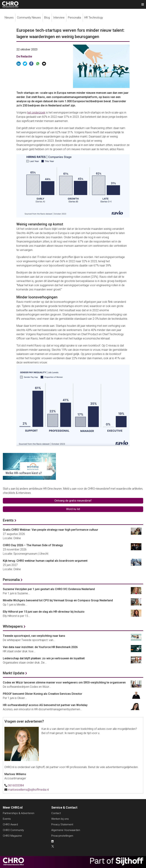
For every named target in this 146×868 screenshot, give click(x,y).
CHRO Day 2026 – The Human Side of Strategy (33, 545)
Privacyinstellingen (62, 836)
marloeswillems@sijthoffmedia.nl (28, 790)
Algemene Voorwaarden (66, 830)
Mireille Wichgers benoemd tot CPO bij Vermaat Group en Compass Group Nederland (58, 600)
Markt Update (14, 673)
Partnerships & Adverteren (19, 813)
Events (8, 520)
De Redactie (24, 56)
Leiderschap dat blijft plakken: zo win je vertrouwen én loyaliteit (44, 658)
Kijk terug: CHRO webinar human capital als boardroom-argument (45, 561)
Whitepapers (13, 626)
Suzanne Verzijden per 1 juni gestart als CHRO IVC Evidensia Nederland (49, 589)
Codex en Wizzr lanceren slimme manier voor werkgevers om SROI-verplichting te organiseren (64, 683)
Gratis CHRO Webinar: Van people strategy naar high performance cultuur (50, 530)
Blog (47, 18)
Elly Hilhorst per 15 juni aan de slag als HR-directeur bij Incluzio (44, 612)
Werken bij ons (60, 819)
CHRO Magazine (12, 836)
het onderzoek (36, 113)
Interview (59, 18)
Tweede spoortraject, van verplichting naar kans (34, 636)
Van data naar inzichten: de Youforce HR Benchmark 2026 (40, 647)
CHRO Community (13, 830)
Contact (56, 813)
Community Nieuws (29, 18)
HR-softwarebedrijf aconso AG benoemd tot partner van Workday (45, 705)
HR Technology (94, 18)
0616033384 (16, 785)
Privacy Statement (62, 824)
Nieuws (9, 18)
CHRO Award (10, 824)
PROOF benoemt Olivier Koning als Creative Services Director (43, 694)
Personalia (74, 18)
